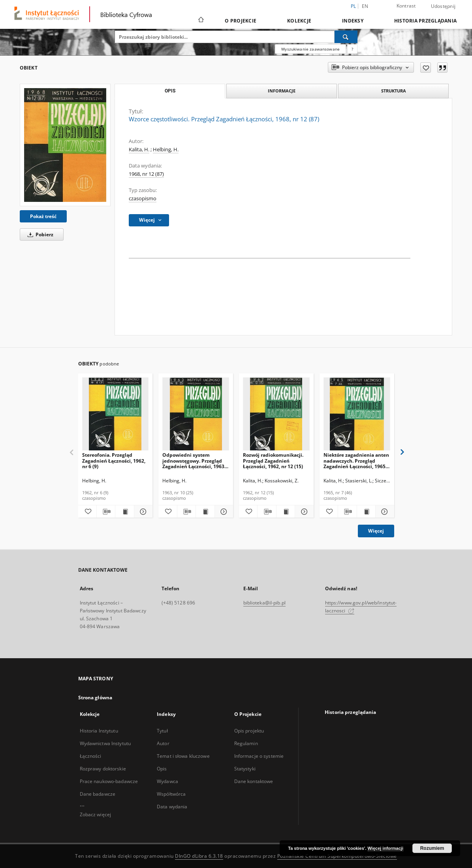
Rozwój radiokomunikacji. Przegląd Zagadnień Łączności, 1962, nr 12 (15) (273, 460)
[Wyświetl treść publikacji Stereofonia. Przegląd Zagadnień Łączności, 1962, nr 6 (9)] (124, 512)
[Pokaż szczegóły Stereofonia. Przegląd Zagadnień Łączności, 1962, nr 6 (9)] (142, 512)
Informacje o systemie (259, 756)
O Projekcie (241, 21)
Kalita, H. (139, 150)
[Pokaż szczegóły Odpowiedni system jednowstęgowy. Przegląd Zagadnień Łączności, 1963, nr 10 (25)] (223, 512)
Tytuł (162, 731)
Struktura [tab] (394, 91)
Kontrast (406, 6)
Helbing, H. (166, 150)
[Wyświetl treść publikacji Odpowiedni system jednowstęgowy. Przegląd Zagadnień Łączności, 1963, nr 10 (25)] (205, 512)
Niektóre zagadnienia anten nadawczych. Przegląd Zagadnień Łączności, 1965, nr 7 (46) (356, 460)
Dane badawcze (98, 794)
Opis (162, 769)
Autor (163, 743)
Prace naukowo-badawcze (109, 781)
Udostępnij (443, 6)
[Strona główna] (200, 21)
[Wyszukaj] (346, 37)
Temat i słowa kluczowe (183, 756)
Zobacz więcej (96, 814)
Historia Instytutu (99, 731)
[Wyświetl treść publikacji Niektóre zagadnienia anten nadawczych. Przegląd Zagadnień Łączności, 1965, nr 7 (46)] (366, 512)
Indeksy (353, 21)
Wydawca (167, 781)
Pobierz (39, 234)
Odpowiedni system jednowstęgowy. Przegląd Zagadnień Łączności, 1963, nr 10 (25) (194, 460)
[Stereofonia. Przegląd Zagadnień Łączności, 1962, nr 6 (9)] (116, 414)
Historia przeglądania (425, 21)
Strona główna (95, 698)
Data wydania (172, 807)
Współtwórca (171, 794)
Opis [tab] (170, 91)
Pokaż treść (43, 216)
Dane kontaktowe (254, 781)
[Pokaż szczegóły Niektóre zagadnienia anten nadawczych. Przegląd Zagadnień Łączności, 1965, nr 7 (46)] (384, 512)
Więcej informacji (385, 848)
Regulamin (246, 743)
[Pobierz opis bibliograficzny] (106, 512)
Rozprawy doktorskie (103, 769)
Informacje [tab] (282, 91)
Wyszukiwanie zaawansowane (310, 49)
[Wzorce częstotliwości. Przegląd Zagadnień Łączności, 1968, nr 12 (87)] (65, 145)
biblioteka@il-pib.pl (264, 603)
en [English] (365, 6)
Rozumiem (432, 848)
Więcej (376, 531)
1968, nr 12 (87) (146, 174)
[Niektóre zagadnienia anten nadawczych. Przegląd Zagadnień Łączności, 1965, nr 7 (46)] (357, 414)
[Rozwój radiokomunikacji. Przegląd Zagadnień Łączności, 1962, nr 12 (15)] (276, 414)
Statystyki (245, 769)
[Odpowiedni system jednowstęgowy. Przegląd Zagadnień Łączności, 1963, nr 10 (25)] (196, 414)
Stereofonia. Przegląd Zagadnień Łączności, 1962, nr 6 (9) (114, 460)
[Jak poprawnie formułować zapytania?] (352, 49)
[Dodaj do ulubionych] (426, 68)
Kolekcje (299, 21)
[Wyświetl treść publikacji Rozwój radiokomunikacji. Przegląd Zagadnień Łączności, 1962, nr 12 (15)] (286, 512)
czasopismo (143, 199)
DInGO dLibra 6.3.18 (199, 856)
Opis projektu (249, 731)
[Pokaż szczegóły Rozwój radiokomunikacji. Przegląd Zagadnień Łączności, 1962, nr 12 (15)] (303, 512)
